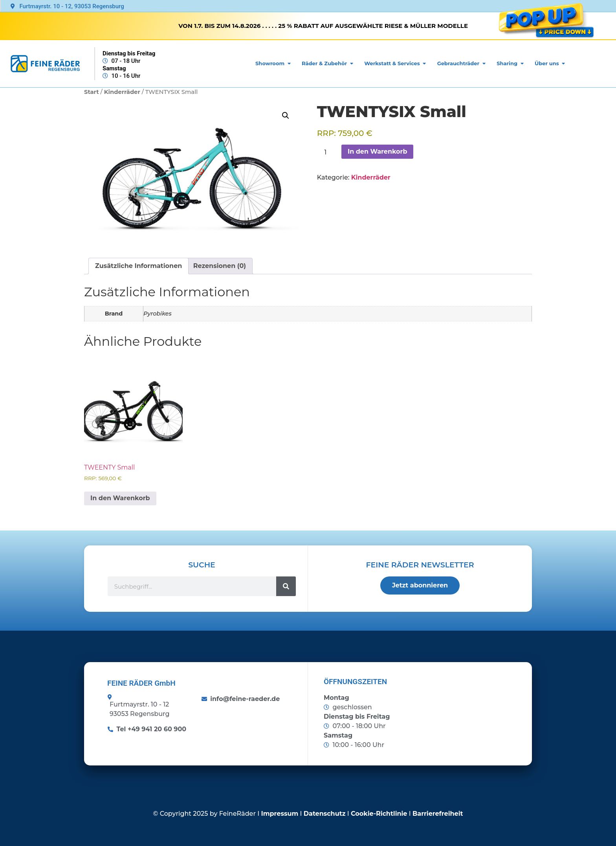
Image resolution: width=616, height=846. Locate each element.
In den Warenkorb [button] (120, 498)
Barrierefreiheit (438, 814)
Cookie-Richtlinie (379, 814)
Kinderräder (122, 92)
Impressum (280, 814)
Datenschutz (325, 814)
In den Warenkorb (378, 151)
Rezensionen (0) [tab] (220, 266)
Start (92, 92)
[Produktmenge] (328, 152)
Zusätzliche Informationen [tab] (138, 266)
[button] (286, 116)
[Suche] (286, 586)
